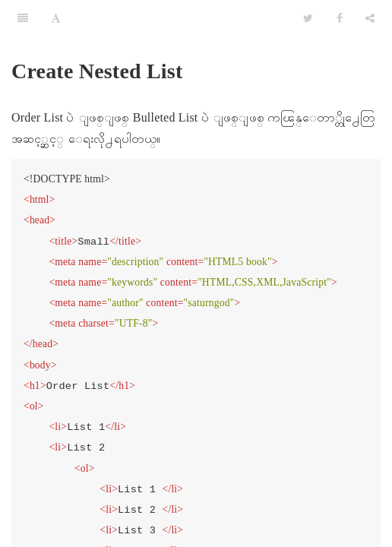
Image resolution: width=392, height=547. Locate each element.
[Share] (370, 19)
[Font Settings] (56, 19)
